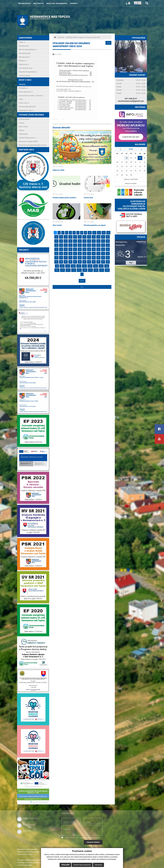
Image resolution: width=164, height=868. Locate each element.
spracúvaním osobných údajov (90, 837)
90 (70, 262)
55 (75, 249)
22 (89, 237)
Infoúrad (140, 107)
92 (80, 262)
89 (66, 262)
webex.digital (29, 863)
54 (70, 249)
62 (108, 249)
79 (75, 258)
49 (103, 245)
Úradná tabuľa (24, 119)
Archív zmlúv (23, 126)
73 (103, 253)
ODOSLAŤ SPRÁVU (93, 842)
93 (84, 262)
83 (94, 258)
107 (101, 266)
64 (61, 253)
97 (103, 262)
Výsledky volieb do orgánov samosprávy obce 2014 (83, 37)
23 (94, 237)
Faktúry (22, 130)
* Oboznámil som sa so (81, 837)
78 (70, 258)
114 (85, 270)
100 (62, 266)
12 (99, 233)
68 (80, 253)
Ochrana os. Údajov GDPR (28, 141)
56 (80, 249)
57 (84, 249)
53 (66, 249)
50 (108, 245)
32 (80, 241)
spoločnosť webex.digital (24, 865)
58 (89, 249)
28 (61, 241)
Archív (82, 281)
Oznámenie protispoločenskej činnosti (33, 145)
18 (70, 237)
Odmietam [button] (98, 865)
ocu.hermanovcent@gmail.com (131, 101)
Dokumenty (24, 64)
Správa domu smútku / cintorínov (31, 95)
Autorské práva (37, 852)
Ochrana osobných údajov (25, 854)
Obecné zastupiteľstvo (28, 49)
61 (103, 249)
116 (96, 270)
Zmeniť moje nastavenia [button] (82, 865)
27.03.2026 (90, 194)
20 (80, 237)
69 (84, 253)
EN (140, 3)
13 (104, 233)
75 (56, 258)
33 (84, 241)
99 (57, 266)
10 (90, 233)
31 (75, 241)
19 (75, 237)
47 (94, 245)
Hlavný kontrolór (25, 53)
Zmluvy (22, 123)
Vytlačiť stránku (31, 849)
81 (84, 258)
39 (56, 245)
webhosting (21, 863)
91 (75, 262)
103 (79, 266)
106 (96, 266)
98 (108, 262)
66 (70, 253)
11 (94, 233)
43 (75, 245)
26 (108, 237)
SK (136, 3)
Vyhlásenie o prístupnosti (25, 852)
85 (103, 258)
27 (56, 241)
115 (90, 270)
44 (80, 245)
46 (89, 245)
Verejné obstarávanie (27, 138)
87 (56, 262)
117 (102, 270)
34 (89, 241)
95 (94, 262)
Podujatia (23, 88)
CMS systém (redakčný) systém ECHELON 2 (30, 860)
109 (57, 270)
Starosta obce (24, 46)
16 (61, 237)
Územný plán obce (26, 68)
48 (98, 245)
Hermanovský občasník (27, 106)
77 (66, 258)
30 (70, 241)
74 (108, 253)
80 (80, 258)
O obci (22, 42)
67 (75, 253)
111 (68, 270)
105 (90, 266)
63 (56, 253)
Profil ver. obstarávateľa (57, 3)
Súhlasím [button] (65, 865)
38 (108, 241)
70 (89, 253)
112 (74, 270)
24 (98, 237)
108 (107, 266)
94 (89, 262)
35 (94, 241)
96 (98, 262)
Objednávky (23, 134)
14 (108, 233)
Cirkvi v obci (24, 103)
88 (61, 262)
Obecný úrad (24, 57)
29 (66, 241)
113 (79, 270)
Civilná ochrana (24, 75)
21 (84, 237)
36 (98, 241)
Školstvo (23, 61)
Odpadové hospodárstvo (28, 72)
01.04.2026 (59, 167)
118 (107, 270)
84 (98, 258)
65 (66, 253)
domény (36, 863)
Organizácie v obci (26, 110)
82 (89, 258)
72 (98, 253)
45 (84, 245)
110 (63, 270)
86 (108, 258)
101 (68, 266)
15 (56, 237)
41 (66, 245)
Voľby (21, 99)
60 (98, 249)
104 (84, 266)
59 (94, 249)
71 (94, 253)
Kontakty (74, 3)
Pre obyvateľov (24, 3)
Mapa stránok (21, 849)
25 (103, 237)
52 (61, 249)
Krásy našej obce (26, 92)
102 (73, 266)
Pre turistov (38, 3)
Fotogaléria (139, 38)
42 (70, 245)
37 (103, 241)
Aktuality (22, 84)
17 (66, 237)
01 (127, 158)
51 (56, 249)
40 (61, 245)
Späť (108, 43)
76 (61, 258)
